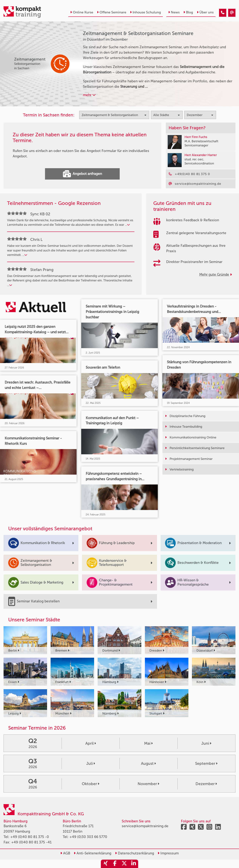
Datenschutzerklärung (135, 853)
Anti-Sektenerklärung (93, 853)
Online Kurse (82, 12)
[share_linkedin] (134, 864)
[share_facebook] (115, 864)
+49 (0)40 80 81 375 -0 (30, 837)
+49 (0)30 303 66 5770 (88, 837)
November (148, 784)
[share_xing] (105, 864)
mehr (89, 95)
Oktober (91, 784)
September (206, 763)
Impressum (168, 853)
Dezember (206, 784)
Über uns (205, 12)
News (174, 12)
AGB (65, 853)
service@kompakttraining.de (145, 826)
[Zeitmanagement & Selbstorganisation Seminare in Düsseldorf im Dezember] (223, 13)
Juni (206, 743)
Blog (188, 12)
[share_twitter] (124, 864)
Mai (148, 743)
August (148, 763)
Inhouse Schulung (145, 12)
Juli (91, 763)
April (91, 743)
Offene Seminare (112, 12)
